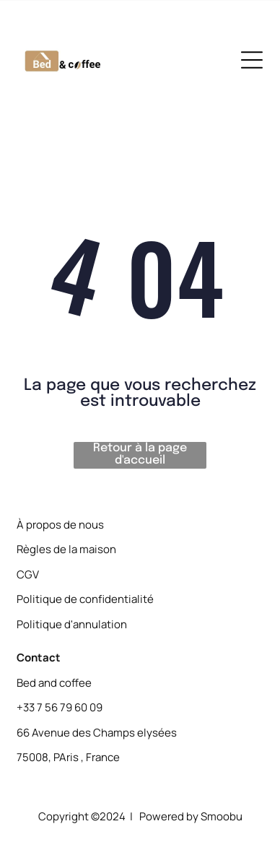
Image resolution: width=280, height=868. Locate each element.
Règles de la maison (66, 549)
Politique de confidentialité (85, 599)
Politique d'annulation (72, 624)
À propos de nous (60, 525)
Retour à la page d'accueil (140, 454)
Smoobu (222, 816)
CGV (28, 574)
